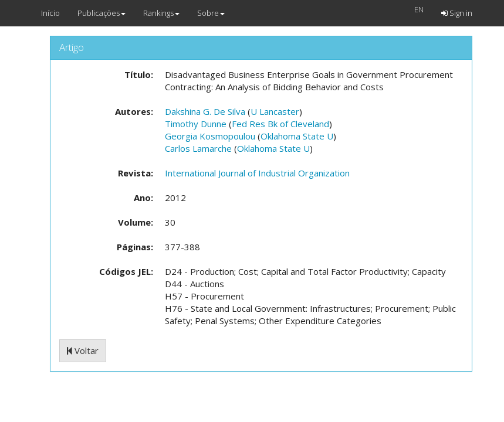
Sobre (211, 13)
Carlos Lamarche (198, 148)
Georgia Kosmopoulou (210, 136)
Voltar (83, 350)
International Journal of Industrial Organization (257, 173)
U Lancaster (275, 111)
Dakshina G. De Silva (205, 111)
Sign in (457, 13)
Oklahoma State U (297, 136)
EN (419, 9)
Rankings (161, 13)
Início (50, 13)
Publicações (102, 13)
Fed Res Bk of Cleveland (280, 124)
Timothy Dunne (196, 124)
